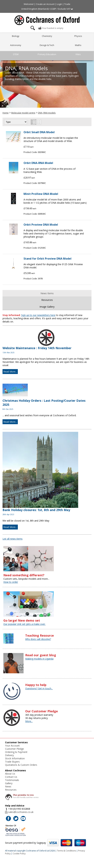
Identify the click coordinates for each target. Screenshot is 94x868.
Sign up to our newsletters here (38, 315)
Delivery (9, 755)
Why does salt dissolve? (38, 639)
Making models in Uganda (39, 659)
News (8, 786)
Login (59, 4)
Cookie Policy (19, 854)
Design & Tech (47, 45)
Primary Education (47, 54)
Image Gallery (47, 307)
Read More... (10, 372)
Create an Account (45, 4)
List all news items (13, 539)
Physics (78, 36)
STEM (16, 54)
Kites (78, 54)
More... (29, 721)
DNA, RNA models (47, 113)
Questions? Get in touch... (39, 688)
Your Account (12, 746)
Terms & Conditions (67, 851)
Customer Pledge (14, 749)
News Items (47, 293)
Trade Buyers (12, 762)
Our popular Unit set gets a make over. (24, 624)
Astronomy (16, 45)
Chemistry (47, 36)
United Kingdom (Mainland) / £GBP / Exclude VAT (47, 9)
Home (6, 113)
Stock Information (15, 758)
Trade (67, 4)
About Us (10, 774)
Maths (78, 45)
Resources (47, 300)
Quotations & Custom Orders (21, 765)
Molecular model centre (23, 113)
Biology (16, 36)
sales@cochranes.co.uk (21, 812)
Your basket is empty (51, 28)
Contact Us (11, 777)
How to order (11, 582)
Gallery (9, 783)
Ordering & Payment (16, 752)
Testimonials (12, 780)
